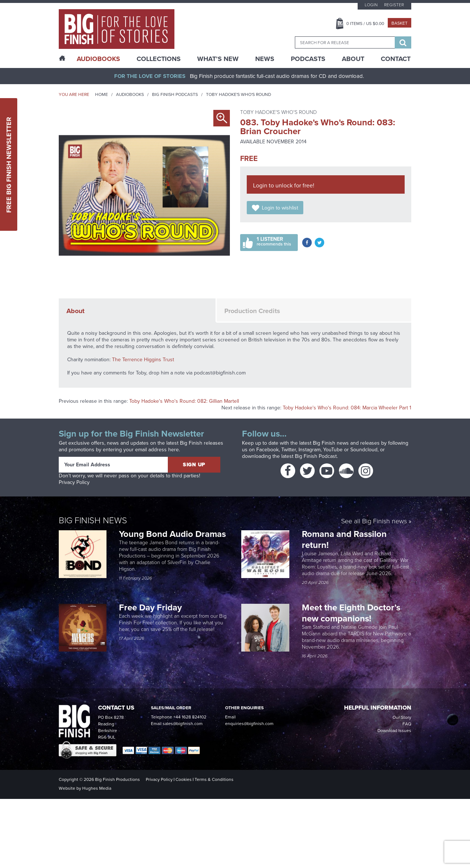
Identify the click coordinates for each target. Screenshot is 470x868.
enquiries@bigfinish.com (249, 724)
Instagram (310, 450)
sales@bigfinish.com (183, 724)
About (353, 59)
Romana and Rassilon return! (344, 539)
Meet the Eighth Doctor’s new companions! (351, 613)
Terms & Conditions (214, 779)
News (265, 59)
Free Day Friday (150, 607)
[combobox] (345, 42)
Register (394, 5)
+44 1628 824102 (190, 717)
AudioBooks (98, 59)
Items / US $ (365, 24)
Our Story (402, 717)
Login (371, 5)
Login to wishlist (280, 208)
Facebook (267, 450)
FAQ (407, 724)
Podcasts (308, 59)
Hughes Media (97, 788)
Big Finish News (93, 520)
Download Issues (394, 731)
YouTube (333, 450)
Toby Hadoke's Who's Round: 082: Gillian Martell (184, 401)
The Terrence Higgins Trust (143, 360)
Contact (396, 59)
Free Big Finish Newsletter (9, 164)
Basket (399, 23)
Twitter (289, 450)
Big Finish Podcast (316, 456)
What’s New (218, 59)
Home (102, 94)
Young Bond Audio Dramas (173, 534)
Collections (159, 59)
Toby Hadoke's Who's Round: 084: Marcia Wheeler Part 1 (347, 408)
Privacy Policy (74, 482)
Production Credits (252, 311)
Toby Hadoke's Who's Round (238, 94)
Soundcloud (364, 450)
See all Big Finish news (374, 522)
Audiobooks (130, 94)
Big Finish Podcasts (175, 94)
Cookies (184, 779)
